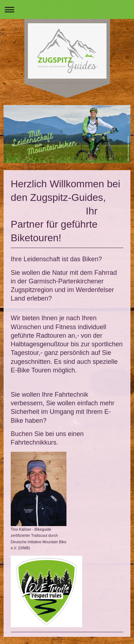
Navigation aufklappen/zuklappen (67, 9)
